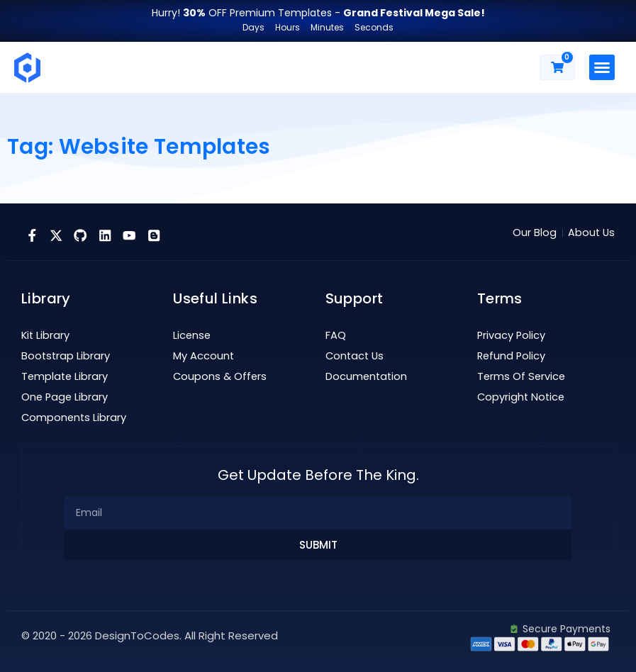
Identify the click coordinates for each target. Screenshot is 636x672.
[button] (602, 67)
